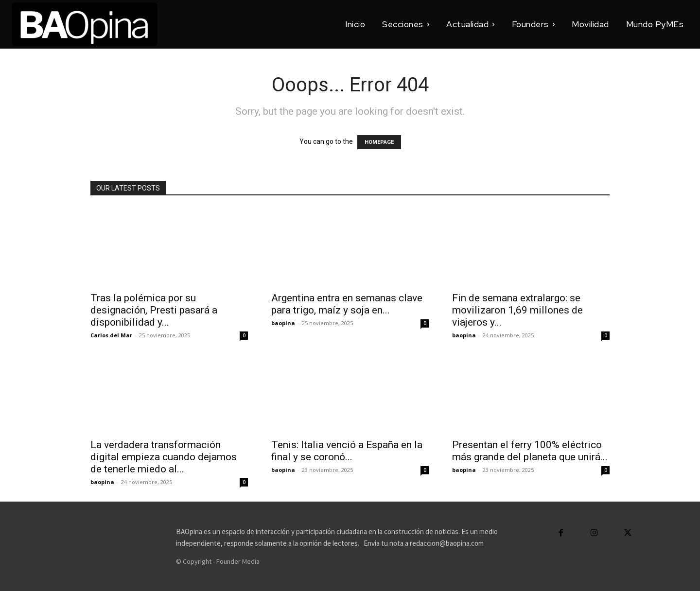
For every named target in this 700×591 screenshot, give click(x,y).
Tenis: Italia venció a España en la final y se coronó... (347, 451)
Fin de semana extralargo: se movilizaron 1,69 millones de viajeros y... (517, 310)
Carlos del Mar (111, 335)
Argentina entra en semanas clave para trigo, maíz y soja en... (347, 304)
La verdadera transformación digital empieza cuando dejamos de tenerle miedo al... (164, 457)
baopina (283, 323)
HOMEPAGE (379, 142)
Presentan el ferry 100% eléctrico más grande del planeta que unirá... (530, 451)
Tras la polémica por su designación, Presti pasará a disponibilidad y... (154, 310)
